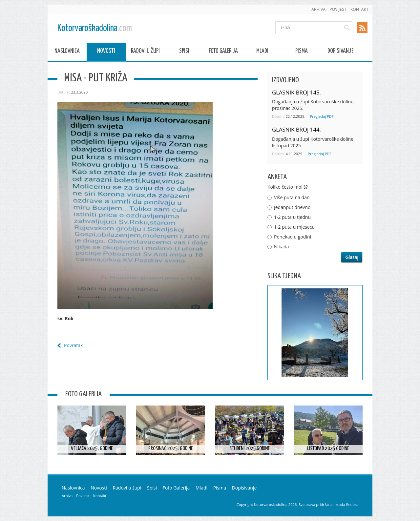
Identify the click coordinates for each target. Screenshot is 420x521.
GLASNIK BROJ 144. (296, 129)
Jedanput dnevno (292, 207)
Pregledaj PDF (322, 116)
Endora (352, 504)
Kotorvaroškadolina (95, 28)
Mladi (262, 52)
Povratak (73, 345)
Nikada (282, 247)
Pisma (302, 52)
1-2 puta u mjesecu (294, 227)
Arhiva (318, 9)
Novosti (106, 52)
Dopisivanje (340, 52)
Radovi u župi (145, 52)
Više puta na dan (292, 197)
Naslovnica (67, 52)
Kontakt (359, 9)
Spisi (184, 52)
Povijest (338, 9)
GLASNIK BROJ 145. (296, 92)
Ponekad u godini (293, 237)
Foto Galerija (223, 52)
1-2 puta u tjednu (292, 217)
